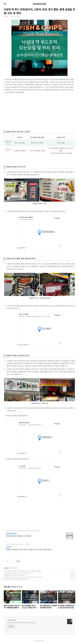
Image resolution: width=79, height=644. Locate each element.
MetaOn (43, 641)
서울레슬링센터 (11, 533)
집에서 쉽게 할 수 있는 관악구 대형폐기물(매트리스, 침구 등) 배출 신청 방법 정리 (22, 571)
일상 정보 (6, 568)
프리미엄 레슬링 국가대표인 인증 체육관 (18, 536)
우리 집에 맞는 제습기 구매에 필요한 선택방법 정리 (16, 579)
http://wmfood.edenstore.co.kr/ (16, 544)
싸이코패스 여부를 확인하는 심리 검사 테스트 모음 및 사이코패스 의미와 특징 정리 (23, 577)
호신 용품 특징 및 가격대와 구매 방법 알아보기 (14, 575)
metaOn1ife (39, 4)
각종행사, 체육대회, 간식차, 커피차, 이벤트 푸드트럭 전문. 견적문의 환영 (28, 549)
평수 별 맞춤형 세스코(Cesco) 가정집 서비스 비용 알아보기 (17, 573)
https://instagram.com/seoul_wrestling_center (21, 531)
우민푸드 (9, 547)
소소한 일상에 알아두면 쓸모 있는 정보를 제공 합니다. (22, 623)
